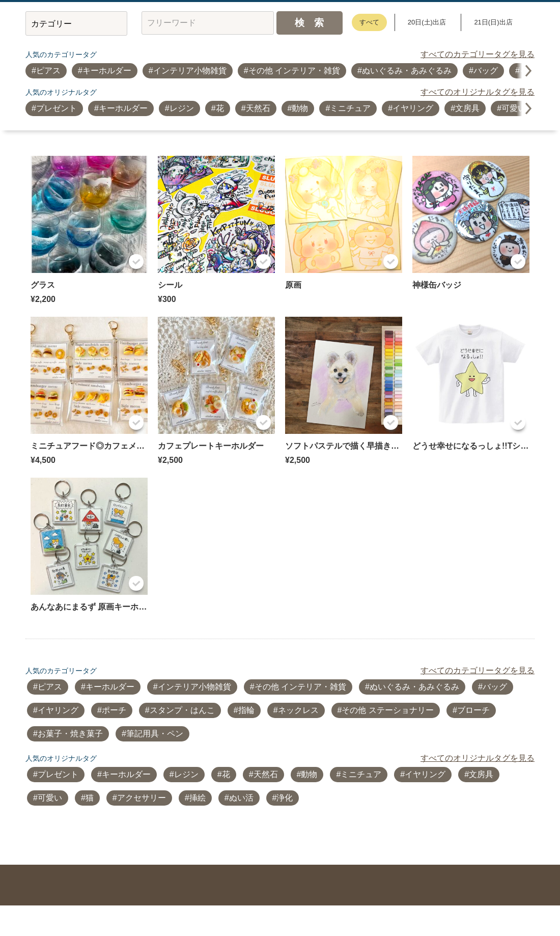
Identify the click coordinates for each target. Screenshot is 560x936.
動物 (300, 108)
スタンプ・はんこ (182, 710)
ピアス (48, 71)
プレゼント (57, 108)
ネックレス (298, 710)
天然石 (258, 108)
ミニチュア (350, 108)
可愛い (514, 108)
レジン (182, 108)
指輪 (246, 710)
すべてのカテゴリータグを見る (478, 54)
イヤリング (413, 108)
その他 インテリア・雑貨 (294, 71)
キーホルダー (107, 71)
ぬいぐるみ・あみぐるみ (407, 71)
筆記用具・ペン (155, 734)
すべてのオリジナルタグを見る (478, 92)
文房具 (467, 108)
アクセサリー (142, 798)
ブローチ (473, 710)
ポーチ (114, 710)
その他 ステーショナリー (387, 710)
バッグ (486, 71)
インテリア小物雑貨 (190, 71)
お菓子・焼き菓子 (70, 734)
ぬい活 (241, 798)
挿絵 (198, 798)
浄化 (285, 798)
